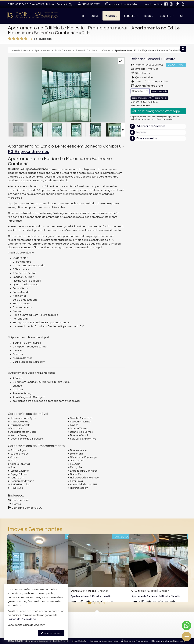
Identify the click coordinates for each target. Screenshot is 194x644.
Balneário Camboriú (146, 59)
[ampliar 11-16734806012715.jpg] (50, 90)
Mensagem (140, 220)
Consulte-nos (140, 91)
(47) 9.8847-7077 (158, 181)
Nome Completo (143, 241)
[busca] (182, 16)
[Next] (185, 568)
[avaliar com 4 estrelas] (22, 39)
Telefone (138, 267)
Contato (167, 16)
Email (136, 254)
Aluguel (131, 16)
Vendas (111, 16)
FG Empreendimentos (29, 152)
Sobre (95, 16)
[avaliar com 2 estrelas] (14, 39)
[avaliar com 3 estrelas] (18, 39)
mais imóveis (158, 193)
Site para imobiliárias (162, 641)
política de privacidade (144, 287)
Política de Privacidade (136, 641)
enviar (176, 281)
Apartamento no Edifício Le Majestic (47, 28)
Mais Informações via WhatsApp (156, 111)
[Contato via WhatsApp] (187, 626)
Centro (169, 59)
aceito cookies (51, 633)
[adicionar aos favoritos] (122, 596)
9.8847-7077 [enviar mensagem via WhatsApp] (91, 4)
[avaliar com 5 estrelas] (26, 39)
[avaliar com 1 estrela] (10, 39)
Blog (149, 16)
